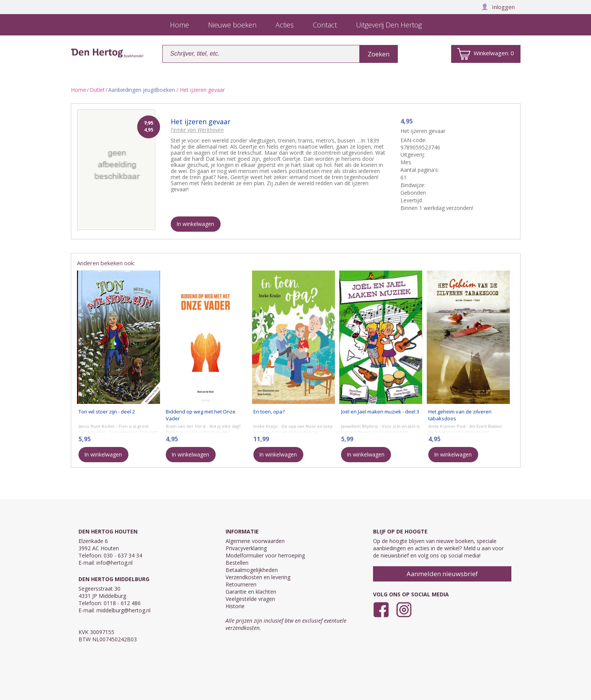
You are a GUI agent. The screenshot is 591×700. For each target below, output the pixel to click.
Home (78, 90)
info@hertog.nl (115, 563)
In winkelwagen (195, 224)
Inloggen (498, 7)
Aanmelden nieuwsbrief (442, 574)
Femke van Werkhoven (197, 130)
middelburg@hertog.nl (123, 610)
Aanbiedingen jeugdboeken (142, 90)
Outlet (97, 90)
